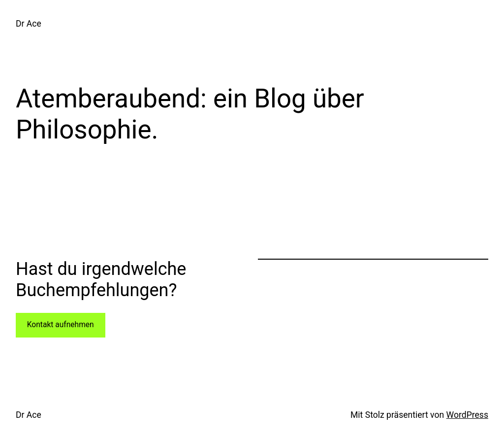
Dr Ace (29, 24)
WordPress (467, 415)
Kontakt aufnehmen (61, 325)
